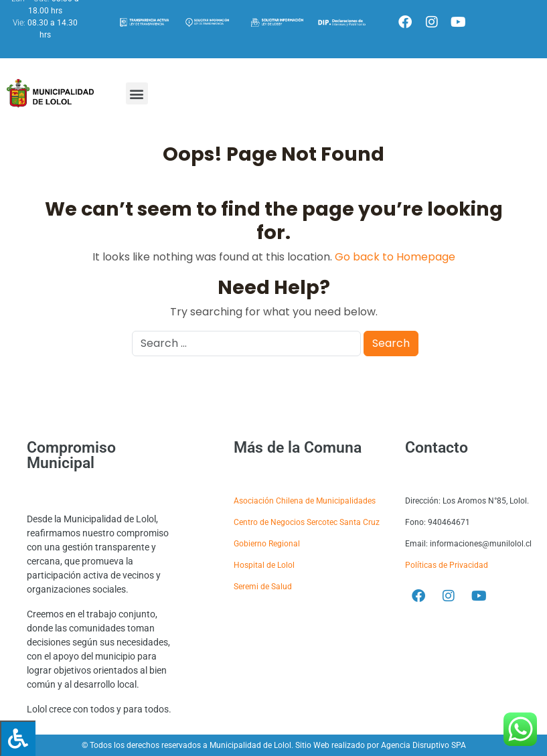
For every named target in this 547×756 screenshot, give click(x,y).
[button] (137, 93)
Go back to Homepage (395, 257)
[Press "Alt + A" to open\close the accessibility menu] (18, 738)
